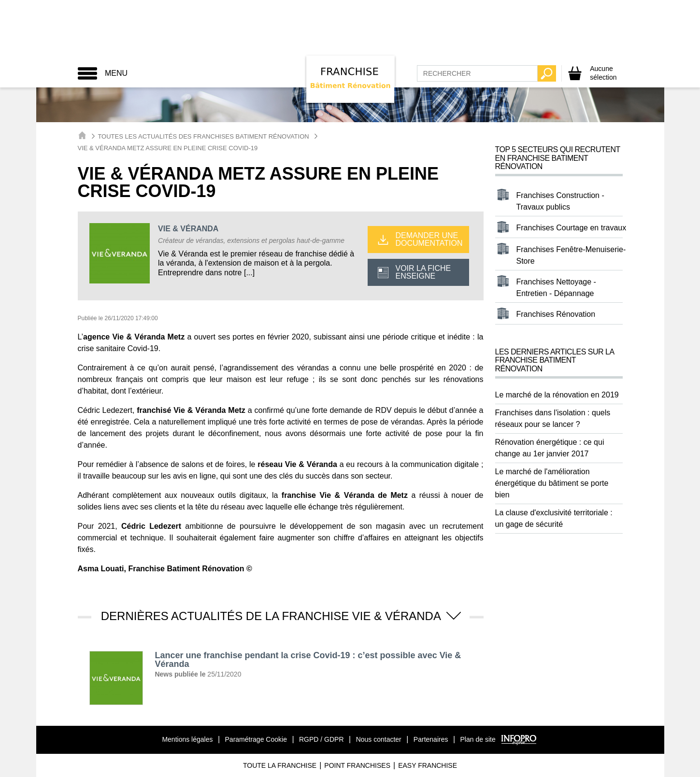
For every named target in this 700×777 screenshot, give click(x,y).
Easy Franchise (428, 765)
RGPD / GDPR (321, 739)
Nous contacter (379, 739)
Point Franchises (357, 765)
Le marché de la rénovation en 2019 (557, 395)
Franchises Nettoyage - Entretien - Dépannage (556, 288)
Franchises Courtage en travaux (571, 228)
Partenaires (431, 739)
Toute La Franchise (280, 765)
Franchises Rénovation (556, 314)
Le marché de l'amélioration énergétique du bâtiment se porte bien (552, 483)
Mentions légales (187, 739)
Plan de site (478, 739)
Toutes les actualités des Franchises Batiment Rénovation (203, 136)
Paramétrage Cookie (256, 739)
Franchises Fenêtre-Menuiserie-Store (571, 255)
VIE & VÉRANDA (188, 229)
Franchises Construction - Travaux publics (560, 201)
